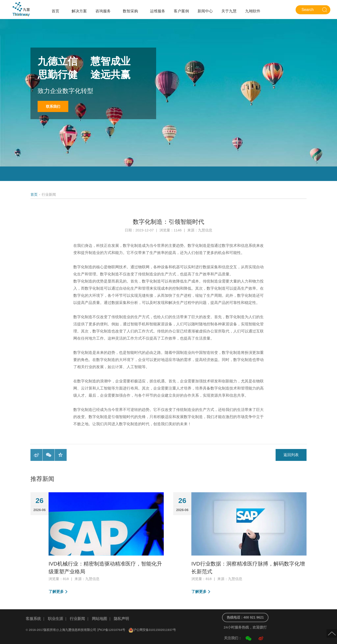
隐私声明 (121, 619)
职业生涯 (55, 619)
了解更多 (56, 592)
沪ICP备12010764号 (111, 630)
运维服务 (158, 11)
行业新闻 (77, 619)
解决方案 (79, 11)
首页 (55, 11)
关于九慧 (229, 11)
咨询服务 (103, 11)
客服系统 (33, 619)
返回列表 (291, 455)
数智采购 (130, 11)
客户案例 (181, 11)
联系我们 (53, 106)
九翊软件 (253, 11)
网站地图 (99, 619)
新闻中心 (205, 11)
